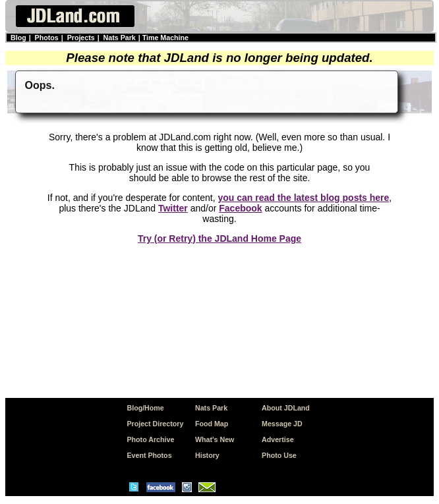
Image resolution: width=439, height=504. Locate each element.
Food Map (212, 424)
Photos (47, 38)
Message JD (282, 424)
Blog (18, 38)
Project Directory (155, 424)
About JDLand (286, 408)
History (207, 455)
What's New (215, 439)
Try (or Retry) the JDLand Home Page (219, 238)
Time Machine (165, 38)
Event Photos (149, 455)
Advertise (278, 439)
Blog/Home (145, 408)
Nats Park (120, 38)
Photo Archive (150, 439)
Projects (81, 38)
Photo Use (279, 455)
